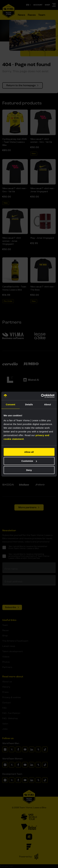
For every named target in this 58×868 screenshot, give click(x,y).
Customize (29, 461)
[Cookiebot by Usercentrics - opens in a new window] (41, 396)
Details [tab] (29, 404)
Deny (29, 470)
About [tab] (47, 404)
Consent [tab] (10, 404)
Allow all (29, 452)
